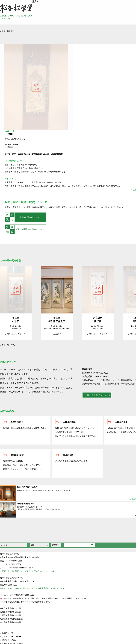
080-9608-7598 (16, 561)
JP (33, 1)
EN (37, 1)
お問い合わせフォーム (20, 428)
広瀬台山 (9, 131)
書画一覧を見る (8, 31)
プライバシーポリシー (11, 637)
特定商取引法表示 (9, 640)
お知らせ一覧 (8, 633)
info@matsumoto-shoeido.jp (21, 568)
